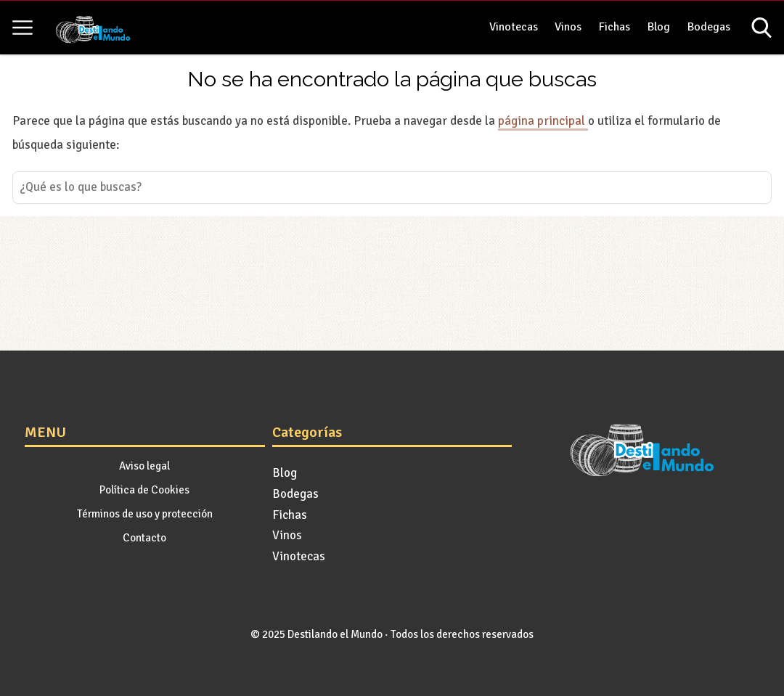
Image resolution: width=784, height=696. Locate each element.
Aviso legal (144, 466)
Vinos (568, 27)
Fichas (614, 27)
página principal (543, 121)
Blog (659, 27)
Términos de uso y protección (145, 514)
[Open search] (761, 28)
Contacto (144, 538)
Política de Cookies (144, 490)
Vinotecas (514, 27)
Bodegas (709, 27)
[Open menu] (23, 28)
